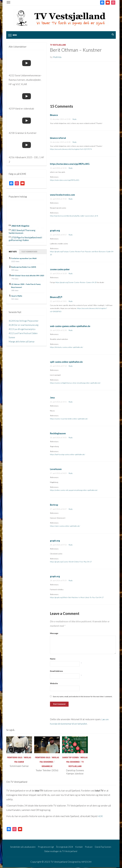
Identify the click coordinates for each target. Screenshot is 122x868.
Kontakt (86, 847)
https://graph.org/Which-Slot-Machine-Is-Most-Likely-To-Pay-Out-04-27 (77, 598)
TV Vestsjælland (58, 45)
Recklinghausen (58, 434)
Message (54, 634)
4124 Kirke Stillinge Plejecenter (25, 320)
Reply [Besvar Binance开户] (71, 302)
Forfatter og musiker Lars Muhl (24, 257)
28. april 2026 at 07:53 (58, 545)
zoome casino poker (60, 270)
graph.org (55, 231)
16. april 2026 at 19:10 (58, 199)
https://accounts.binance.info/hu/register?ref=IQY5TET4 (71, 150)
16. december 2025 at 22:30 (60, 143)
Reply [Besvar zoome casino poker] (71, 274)
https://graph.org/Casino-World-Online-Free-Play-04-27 (71, 562)
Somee (12, 336)
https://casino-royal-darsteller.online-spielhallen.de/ (69, 419)
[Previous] (11, 750)
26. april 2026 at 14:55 (58, 438)
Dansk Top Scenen (70, 758)
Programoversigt (49, 847)
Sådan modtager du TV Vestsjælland (66, 852)
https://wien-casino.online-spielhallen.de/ (65, 526)
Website (54, 684)
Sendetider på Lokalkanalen (23, 847)
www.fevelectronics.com (62, 195)
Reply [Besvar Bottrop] (71, 510)
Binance (54, 116)
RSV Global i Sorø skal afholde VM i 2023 (28, 275)
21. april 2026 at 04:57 (58, 235)
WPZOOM (86, 862)
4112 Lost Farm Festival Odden (25, 332)
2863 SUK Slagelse (22, 226)
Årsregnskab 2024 (70, 847)
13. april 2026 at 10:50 (58, 168)
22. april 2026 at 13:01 (58, 302)
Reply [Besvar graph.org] (71, 235)
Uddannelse (47, 767)
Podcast (97, 847)
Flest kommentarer (29, 251)
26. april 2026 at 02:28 (58, 331)
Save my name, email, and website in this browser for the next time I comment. (83, 697)
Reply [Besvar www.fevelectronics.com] (71, 199)
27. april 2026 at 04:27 (58, 510)
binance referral (58, 138)
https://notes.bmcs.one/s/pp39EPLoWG (70, 164)
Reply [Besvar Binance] (75, 120)
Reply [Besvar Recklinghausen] (71, 438)
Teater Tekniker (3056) (47, 771)
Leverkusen (56, 470)
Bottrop (54, 505)
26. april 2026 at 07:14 (58, 367)
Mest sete (13, 251)
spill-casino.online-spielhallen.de (66, 362)
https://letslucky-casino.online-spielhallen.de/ (67, 348)
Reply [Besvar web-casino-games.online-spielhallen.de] (71, 331)
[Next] (111, 750)
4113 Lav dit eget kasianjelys (24, 328)
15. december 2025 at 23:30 (60, 120)
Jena (52, 398)
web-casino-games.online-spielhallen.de (70, 327)
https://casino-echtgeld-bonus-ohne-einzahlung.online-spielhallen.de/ (75, 383)
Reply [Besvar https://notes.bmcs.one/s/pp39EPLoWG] (71, 168)
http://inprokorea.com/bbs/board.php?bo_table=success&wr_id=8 (74, 216)
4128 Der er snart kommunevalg (26, 324)
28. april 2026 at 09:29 (58, 581)
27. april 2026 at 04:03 (58, 474)
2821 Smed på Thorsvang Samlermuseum (24, 231)
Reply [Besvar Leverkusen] (71, 474)
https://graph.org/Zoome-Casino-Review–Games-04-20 (76, 283)
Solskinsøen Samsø (19, 766)
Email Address (56, 672)
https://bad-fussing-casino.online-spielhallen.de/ (68, 455)
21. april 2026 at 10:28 (58, 274)
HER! (101, 817)
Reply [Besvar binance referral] (75, 143)
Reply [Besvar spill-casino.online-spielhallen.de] (71, 367)
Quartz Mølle (17, 295)
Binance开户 (56, 298)
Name (53, 659)
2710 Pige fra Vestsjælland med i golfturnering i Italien (25, 238)
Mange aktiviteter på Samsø (23, 341)
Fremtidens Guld (15, 758)
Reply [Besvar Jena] (71, 402)
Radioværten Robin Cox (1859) (24, 266)
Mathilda (58, 58)
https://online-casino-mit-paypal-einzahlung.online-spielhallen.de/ (74, 491)
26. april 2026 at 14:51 (58, 402)
